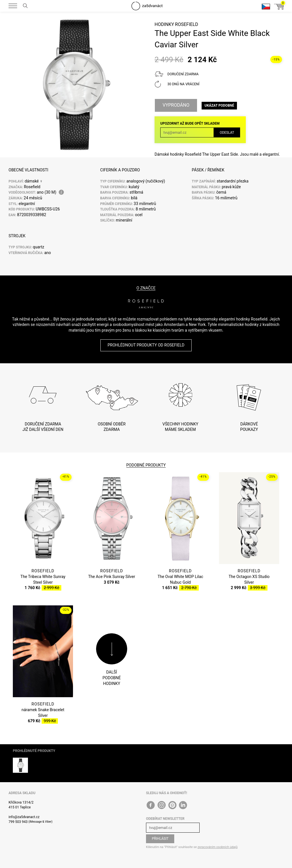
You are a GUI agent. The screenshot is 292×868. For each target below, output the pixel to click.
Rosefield (187, 24)
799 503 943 (18, 822)
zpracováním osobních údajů (218, 847)
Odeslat (227, 133)
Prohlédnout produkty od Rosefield (146, 345)
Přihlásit (160, 839)
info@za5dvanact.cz (24, 817)
